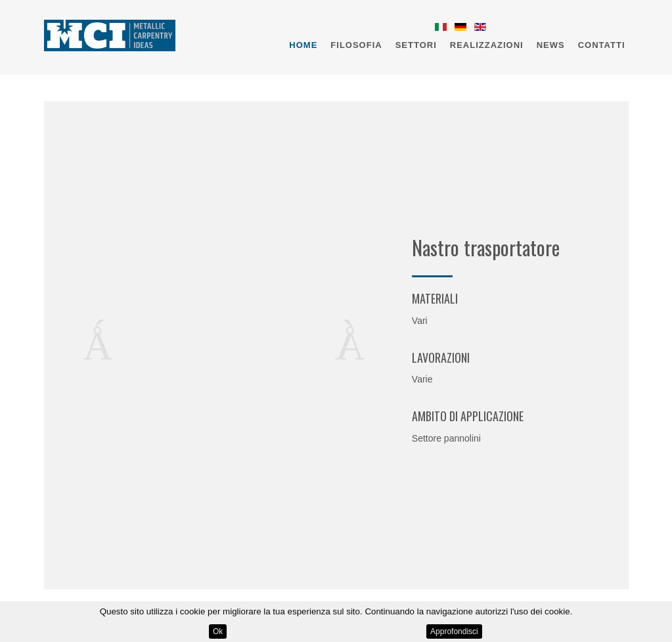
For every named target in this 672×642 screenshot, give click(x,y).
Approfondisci (454, 631)
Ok (218, 631)
